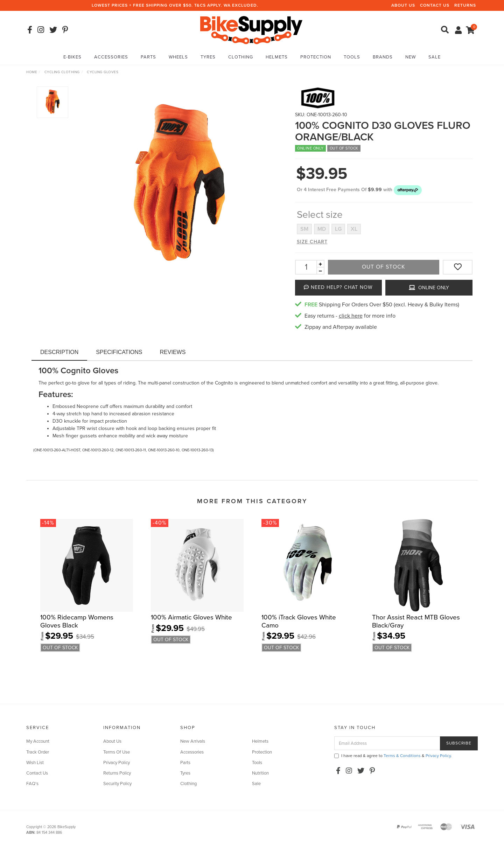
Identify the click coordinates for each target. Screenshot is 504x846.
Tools (352, 57)
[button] (408, 190)
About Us (403, 5)
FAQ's (32, 784)
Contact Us (435, 5)
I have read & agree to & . (393, 756)
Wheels (178, 57)
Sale (435, 57)
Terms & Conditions (402, 756)
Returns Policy (117, 773)
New (411, 57)
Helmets (277, 57)
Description (59, 352)
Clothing (241, 57)
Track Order (38, 752)
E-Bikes (72, 57)
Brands (383, 57)
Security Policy (117, 784)
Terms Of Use (117, 752)
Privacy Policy (117, 763)
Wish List (35, 763)
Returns (465, 5)
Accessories (111, 57)
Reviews (173, 352)
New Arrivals (193, 741)
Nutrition (260, 773)
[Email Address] (387, 743)
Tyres (208, 57)
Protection (316, 57)
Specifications (119, 352)
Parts (148, 57)
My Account (38, 741)
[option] (179, 187)
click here (351, 316)
